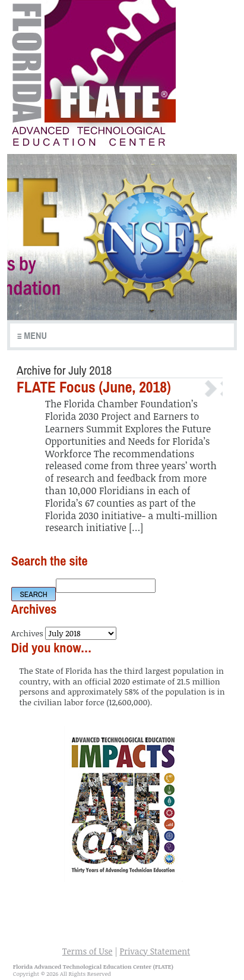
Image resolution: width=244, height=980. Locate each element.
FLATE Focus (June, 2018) (94, 387)
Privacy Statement (155, 951)
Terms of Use (88, 951)
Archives (27, 633)
